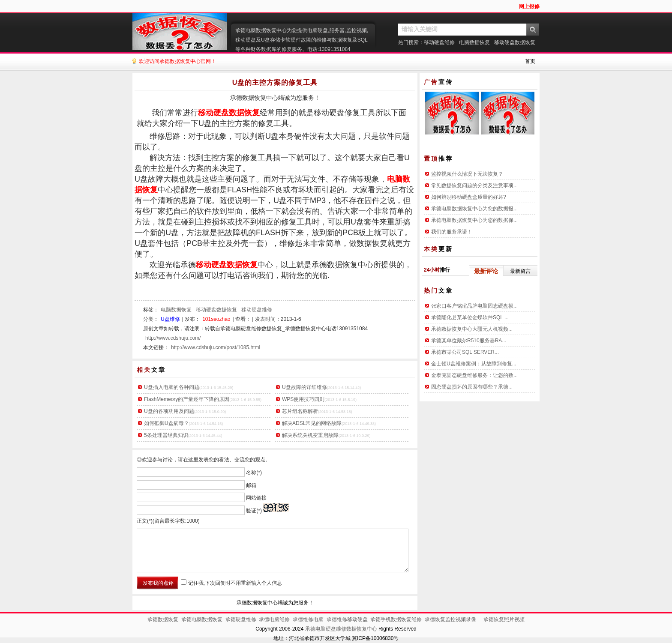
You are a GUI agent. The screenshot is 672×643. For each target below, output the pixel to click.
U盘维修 (170, 319)
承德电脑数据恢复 (202, 619)
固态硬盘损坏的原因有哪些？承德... (472, 387)
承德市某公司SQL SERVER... (465, 352)
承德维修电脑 (308, 619)
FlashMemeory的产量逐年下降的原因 (187, 399)
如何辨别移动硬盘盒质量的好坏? (469, 197)
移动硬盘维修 (439, 42)
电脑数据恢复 (474, 42)
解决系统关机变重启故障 (310, 435)
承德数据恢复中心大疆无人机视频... (472, 329)
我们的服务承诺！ (452, 232)
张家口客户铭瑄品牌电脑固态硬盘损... (474, 306)
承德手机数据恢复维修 (396, 619)
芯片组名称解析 (300, 411)
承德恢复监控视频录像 (450, 619)
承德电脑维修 (274, 619)
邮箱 (251, 485)
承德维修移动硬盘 (347, 619)
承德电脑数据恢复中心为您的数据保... (474, 220)
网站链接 (256, 498)
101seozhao (216, 319)
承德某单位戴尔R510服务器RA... (469, 341)
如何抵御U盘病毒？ (166, 423)
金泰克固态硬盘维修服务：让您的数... (474, 375)
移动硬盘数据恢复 (515, 42)
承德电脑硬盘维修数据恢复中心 (341, 629)
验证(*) (254, 510)
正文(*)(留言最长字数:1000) (168, 521)
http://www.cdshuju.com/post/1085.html (216, 347)
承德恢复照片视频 (504, 619)
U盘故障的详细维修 (304, 387)
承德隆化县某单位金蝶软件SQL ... (470, 317)
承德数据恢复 (163, 619)
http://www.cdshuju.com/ (173, 338)
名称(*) (254, 473)
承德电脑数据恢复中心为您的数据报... (474, 209)
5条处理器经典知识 (166, 435)
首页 (530, 61)
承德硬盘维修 (241, 619)
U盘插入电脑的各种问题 (172, 387)
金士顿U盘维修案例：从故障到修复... (474, 364)
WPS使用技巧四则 (303, 399)
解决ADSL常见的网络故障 (312, 423)
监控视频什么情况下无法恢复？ (467, 174)
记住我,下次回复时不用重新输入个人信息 (235, 583)
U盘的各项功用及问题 (169, 411)
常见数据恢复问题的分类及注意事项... (474, 185)
